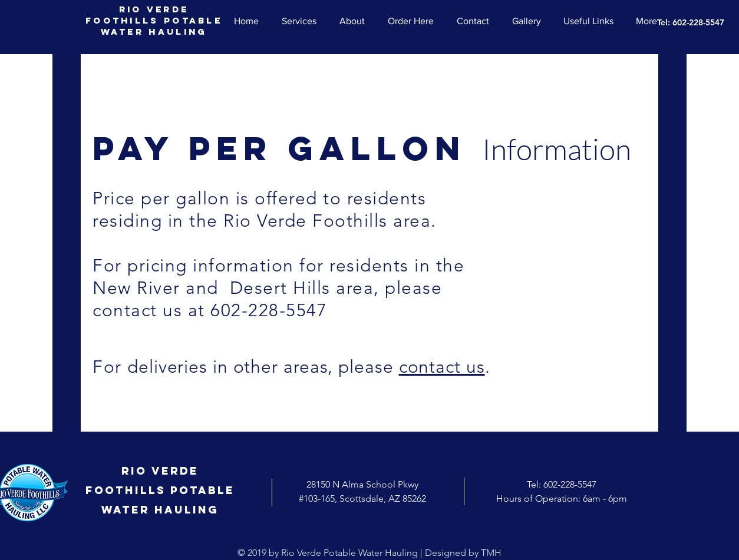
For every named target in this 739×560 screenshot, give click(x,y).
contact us (442, 367)
